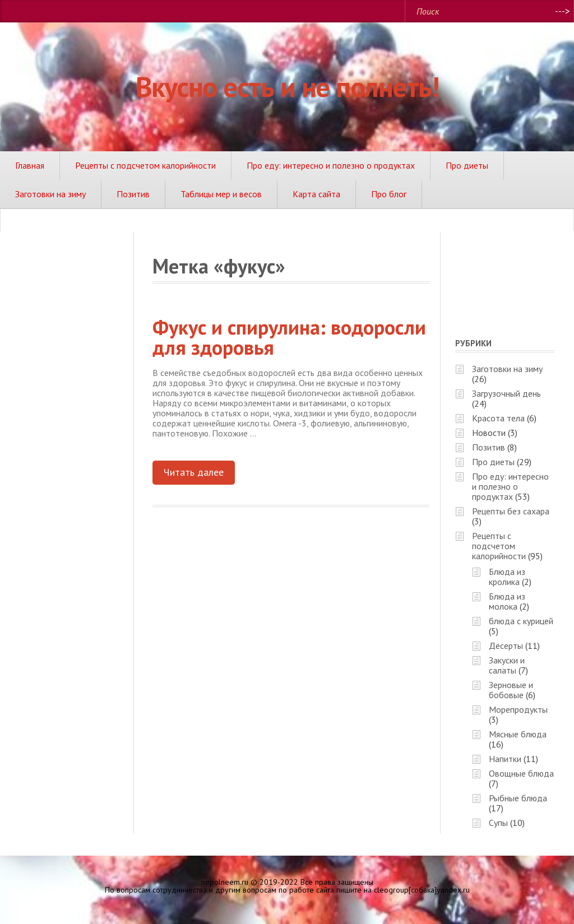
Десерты (506, 646)
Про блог (389, 194)
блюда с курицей (521, 621)
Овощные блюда (521, 773)
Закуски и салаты (507, 665)
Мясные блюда (518, 734)
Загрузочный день (506, 393)
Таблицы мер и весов (221, 194)
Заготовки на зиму (50, 194)
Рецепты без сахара (511, 511)
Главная (30, 165)
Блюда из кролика (507, 577)
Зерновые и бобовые (511, 690)
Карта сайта (316, 194)
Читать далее (194, 472)
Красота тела (498, 418)
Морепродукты (518, 709)
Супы (498, 823)
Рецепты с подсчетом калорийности (145, 165)
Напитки (505, 759)
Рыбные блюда (518, 798)
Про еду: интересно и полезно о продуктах (331, 165)
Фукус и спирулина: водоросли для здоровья (289, 337)
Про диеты (467, 165)
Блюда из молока (507, 601)
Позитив (133, 194)
